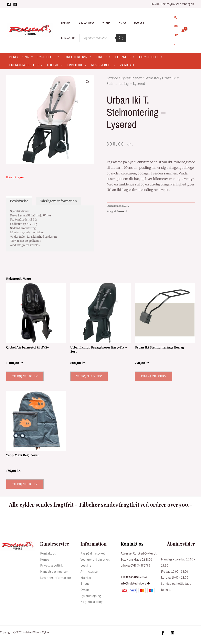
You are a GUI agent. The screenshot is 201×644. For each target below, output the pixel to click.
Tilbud (99, 22)
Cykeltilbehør (78, 48)
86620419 (156, 4)
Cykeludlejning (91, 590)
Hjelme (55, 56)
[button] (87, 73)
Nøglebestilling (92, 596)
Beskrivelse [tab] (19, 192)
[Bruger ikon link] (192, 26)
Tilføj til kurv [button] (26, 369)
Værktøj (129, 56)
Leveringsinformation (56, 572)
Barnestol (152, 69)
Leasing (64, 22)
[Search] (99, 33)
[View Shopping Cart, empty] (179, 26)
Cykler (103, 48)
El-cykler (125, 48)
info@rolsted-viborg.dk (179, 4)
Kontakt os (144, 22)
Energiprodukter (26, 56)
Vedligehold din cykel (95, 553)
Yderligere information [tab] (59, 192)
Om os (112, 22)
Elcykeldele (151, 48)
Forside (112, 69)
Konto (45, 553)
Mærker (126, 22)
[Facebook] (9, 4)
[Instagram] (15, 4)
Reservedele (103, 56)
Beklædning (21, 48)
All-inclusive (82, 22)
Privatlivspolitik (51, 559)
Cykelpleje (49, 48)
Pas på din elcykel (93, 547)
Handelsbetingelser (54, 566)
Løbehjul (77, 56)
